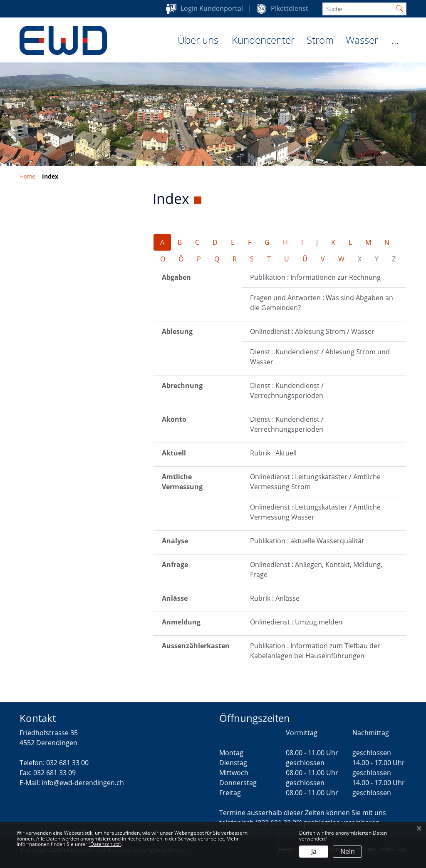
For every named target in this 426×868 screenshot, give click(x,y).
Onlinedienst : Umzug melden (296, 622)
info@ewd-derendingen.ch (83, 783)
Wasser (362, 40)
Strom (320, 40)
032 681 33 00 (67, 763)
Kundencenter (263, 40)
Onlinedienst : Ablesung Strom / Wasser (312, 331)
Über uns (198, 40)
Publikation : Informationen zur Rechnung (315, 277)
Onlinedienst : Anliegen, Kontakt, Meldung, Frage (316, 570)
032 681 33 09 (54, 773)
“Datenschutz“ (105, 844)
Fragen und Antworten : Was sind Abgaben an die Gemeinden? (322, 303)
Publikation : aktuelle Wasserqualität (307, 541)
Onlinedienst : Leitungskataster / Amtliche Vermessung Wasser (315, 512)
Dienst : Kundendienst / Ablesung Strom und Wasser (320, 357)
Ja (314, 851)
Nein (348, 851)
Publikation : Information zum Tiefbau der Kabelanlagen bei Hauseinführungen (315, 651)
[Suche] (358, 9)
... (395, 40)
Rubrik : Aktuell (273, 453)
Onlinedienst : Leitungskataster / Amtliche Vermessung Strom (315, 482)
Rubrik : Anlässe (275, 598)
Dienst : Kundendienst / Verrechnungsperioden (287, 390)
